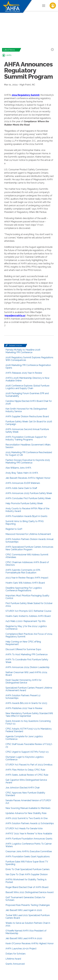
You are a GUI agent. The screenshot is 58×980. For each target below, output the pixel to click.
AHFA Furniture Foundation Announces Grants (29, 839)
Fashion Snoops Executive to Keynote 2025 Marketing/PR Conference (28, 461)
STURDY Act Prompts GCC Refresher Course (28, 611)
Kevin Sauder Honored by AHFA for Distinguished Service (23, 681)
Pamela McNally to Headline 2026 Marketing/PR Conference (23, 351)
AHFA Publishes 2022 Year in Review (24, 708)
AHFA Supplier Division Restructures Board (27, 416)
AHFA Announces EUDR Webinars (23, 483)
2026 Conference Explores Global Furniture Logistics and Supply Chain (27, 387)
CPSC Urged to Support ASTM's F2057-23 (27, 752)
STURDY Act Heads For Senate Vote (24, 828)
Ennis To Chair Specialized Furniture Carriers (28, 869)
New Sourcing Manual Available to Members (28, 808)
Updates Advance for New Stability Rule (26, 813)
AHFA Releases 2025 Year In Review (24, 373)
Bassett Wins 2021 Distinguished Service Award (29, 892)
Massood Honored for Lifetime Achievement (28, 534)
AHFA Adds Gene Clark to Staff (21, 488)
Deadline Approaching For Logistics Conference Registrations (24, 589)
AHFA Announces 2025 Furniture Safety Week (29, 493)
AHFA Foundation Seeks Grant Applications (28, 857)
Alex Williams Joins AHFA (18, 468)
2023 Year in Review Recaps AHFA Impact (27, 578)
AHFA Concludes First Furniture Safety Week (28, 498)
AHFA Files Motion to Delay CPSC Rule (25, 770)
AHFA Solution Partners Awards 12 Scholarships (30, 823)
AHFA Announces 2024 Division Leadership (27, 667)
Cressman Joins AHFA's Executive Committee (29, 851)
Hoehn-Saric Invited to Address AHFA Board (28, 616)
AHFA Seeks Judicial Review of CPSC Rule (27, 775)
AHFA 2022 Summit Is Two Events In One (27, 818)
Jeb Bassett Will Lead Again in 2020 (24, 910)
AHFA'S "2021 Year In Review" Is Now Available (29, 834)
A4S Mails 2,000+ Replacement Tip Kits (26, 621)
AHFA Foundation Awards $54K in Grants (26, 516)
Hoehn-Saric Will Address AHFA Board (25, 583)
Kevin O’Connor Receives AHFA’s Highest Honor (30, 943)
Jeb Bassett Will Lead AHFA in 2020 (24, 938)
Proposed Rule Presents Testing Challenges (28, 905)
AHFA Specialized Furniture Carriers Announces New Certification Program (29, 548)
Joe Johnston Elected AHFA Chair (23, 788)
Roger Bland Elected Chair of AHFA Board (27, 887)
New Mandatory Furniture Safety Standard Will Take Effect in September (29, 715)
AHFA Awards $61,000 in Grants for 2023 (26, 703)
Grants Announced (15, 964)
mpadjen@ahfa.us (15, 316)
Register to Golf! (14, 529)
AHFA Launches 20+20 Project (21, 949)
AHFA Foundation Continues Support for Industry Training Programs (26, 438)
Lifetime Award (13, 959)
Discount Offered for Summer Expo (23, 649)
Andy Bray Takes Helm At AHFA (22, 473)
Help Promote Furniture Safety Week (24, 503)
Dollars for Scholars (16, 954)
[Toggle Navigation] (44, 6)
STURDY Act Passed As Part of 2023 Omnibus (29, 765)
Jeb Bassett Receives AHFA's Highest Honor (28, 478)
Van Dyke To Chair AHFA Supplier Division (27, 874)
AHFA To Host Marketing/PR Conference (27, 654)
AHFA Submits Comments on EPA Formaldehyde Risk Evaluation (23, 571)
